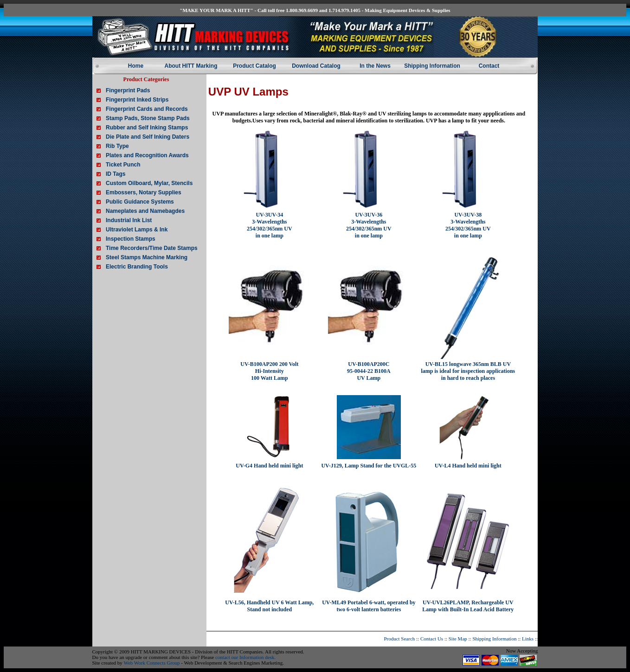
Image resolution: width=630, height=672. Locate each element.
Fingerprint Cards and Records (147, 109)
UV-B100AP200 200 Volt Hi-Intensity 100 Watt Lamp (269, 371)
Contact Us (432, 639)
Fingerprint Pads (128, 90)
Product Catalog (254, 66)
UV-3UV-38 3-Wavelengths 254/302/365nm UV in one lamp (468, 225)
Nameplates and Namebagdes (145, 211)
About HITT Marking (191, 66)
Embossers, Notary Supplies (144, 192)
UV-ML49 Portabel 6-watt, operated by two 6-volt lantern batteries (369, 606)
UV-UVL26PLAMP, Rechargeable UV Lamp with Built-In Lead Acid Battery (468, 606)
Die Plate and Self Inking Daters (148, 137)
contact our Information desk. (245, 657)
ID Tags (116, 174)
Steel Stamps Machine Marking (147, 257)
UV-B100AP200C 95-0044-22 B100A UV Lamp (369, 371)
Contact (489, 66)
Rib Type (117, 146)
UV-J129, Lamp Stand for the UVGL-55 (369, 466)
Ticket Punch (123, 165)
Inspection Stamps (131, 239)
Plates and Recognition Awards (147, 155)
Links (528, 639)
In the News (375, 66)
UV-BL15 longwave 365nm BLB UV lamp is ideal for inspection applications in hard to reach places (468, 371)
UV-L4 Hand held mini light (468, 466)
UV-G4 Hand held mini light (269, 466)
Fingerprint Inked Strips (137, 100)
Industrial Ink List (129, 220)
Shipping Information (432, 66)
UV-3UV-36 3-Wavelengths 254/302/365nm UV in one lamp (369, 225)
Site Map (458, 639)
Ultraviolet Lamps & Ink (137, 230)
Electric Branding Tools (137, 267)
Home (136, 66)
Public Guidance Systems (140, 202)
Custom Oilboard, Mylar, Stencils (149, 183)
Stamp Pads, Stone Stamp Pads (148, 118)
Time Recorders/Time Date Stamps (152, 248)
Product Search (399, 639)
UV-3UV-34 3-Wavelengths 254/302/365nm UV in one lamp (270, 225)
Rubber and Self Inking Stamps (147, 128)
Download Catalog (316, 66)
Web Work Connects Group (151, 663)
